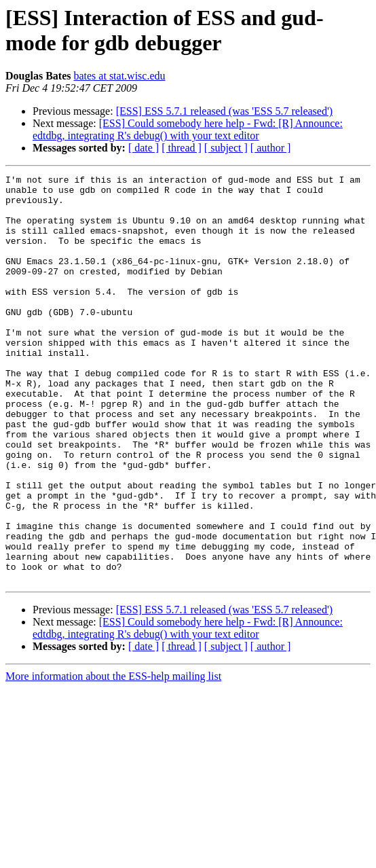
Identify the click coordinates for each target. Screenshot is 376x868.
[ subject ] (226, 148)
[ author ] (271, 148)
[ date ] (144, 148)
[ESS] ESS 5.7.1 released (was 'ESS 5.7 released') (224, 111)
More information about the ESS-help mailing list (113, 758)
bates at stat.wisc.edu (119, 76)
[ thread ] (182, 148)
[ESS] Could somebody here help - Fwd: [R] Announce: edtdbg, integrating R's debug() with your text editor (188, 129)
